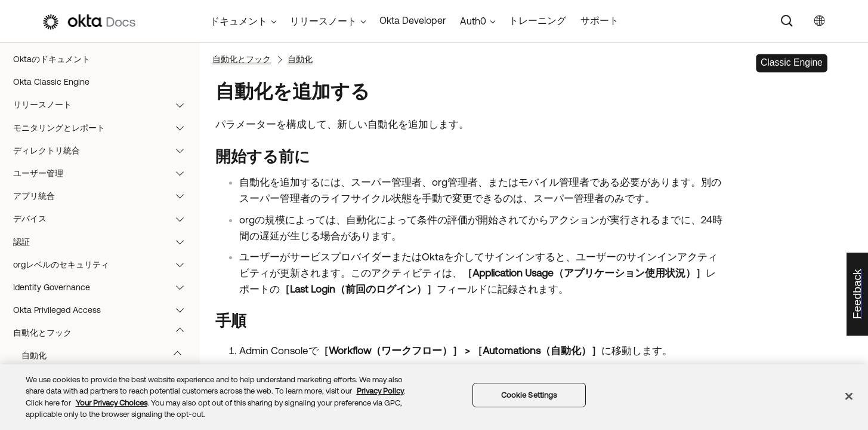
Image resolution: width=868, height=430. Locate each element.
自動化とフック (104, 333)
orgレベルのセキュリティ (104, 265)
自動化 (107, 355)
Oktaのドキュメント (52, 59)
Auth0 (473, 21)
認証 (104, 242)
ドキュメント (239, 21)
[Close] (849, 396)
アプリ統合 (104, 196)
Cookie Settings (529, 395)
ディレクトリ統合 (104, 150)
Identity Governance (104, 287)
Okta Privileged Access (104, 310)
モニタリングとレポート (104, 128)
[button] (183, 105)
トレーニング (538, 20)
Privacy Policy (380, 391)
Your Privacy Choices (112, 403)
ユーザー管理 (104, 173)
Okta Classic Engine (51, 82)
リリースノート (104, 105)
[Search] (787, 21)
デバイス (104, 219)
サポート (600, 20)
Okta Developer (413, 20)
